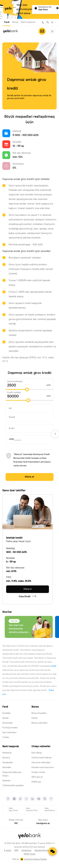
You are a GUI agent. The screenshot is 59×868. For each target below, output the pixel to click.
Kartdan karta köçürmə (43, 768)
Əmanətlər (8, 723)
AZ (52, 23)
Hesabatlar (8, 763)
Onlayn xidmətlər (41, 747)
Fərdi (7, 22)
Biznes (15, 22)
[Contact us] (53, 851)
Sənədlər (7, 768)
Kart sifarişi (37, 753)
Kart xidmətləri (9, 733)
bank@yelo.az (43, 824)
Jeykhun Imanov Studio (35, 859)
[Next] (55, 434)
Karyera (6, 758)
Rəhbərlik (7, 753)
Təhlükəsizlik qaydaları (13, 786)
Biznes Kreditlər (39, 713)
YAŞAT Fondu (29, 854)
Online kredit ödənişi (41, 758)
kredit (53, 666)
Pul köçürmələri (10, 728)
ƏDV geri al (37, 777)
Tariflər (6, 738)
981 (43, 22)
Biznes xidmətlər (39, 723)
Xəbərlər (7, 781)
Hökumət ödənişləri (41, 763)
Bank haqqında (28, 22)
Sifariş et (29, 477)
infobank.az (26, 851)
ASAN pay (36, 782)
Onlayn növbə (38, 772)
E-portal (8, 851)
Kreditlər (7, 713)
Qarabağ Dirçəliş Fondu (45, 851)
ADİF (16, 851)
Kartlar (6, 718)
